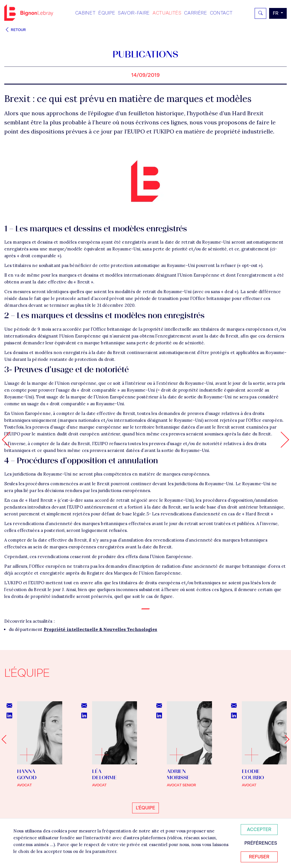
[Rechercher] (260, 13)
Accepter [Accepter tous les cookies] (259, 829)
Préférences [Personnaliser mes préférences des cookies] (261, 843)
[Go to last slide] (6, 740)
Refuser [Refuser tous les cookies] (259, 857)
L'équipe (145, 808)
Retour (15, 30)
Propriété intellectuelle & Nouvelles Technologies (101, 629)
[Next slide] (285, 740)
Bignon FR (29, 13)
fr (276, 13)
